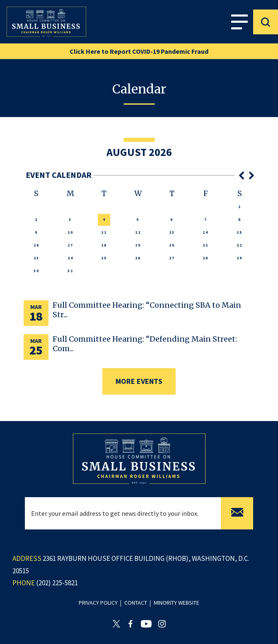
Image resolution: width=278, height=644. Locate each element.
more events (139, 381)
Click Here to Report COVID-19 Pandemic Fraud (139, 51)
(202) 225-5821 (57, 583)
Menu (239, 22)
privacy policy (98, 603)
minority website (176, 603)
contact (136, 603)
